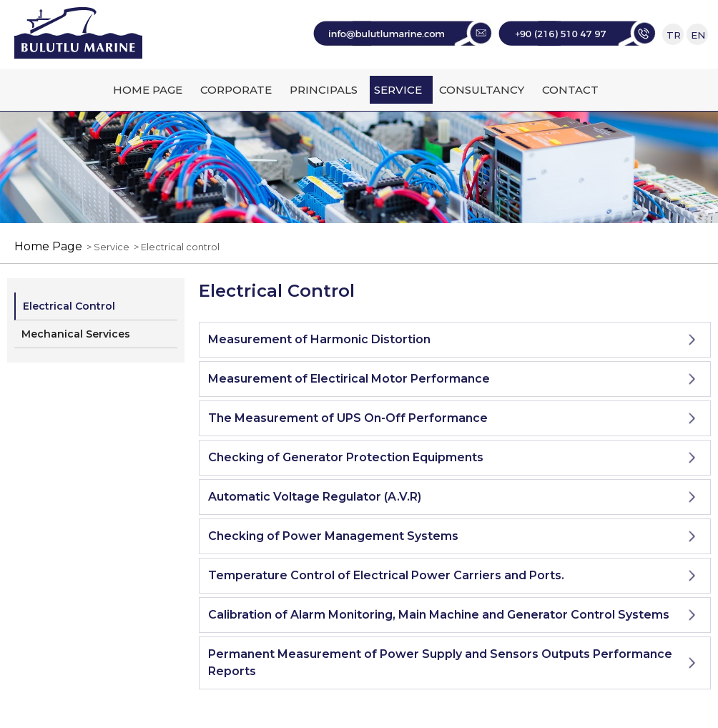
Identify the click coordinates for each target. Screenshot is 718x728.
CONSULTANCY (482, 90)
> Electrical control (174, 247)
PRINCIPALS (324, 90)
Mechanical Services (76, 334)
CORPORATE (236, 90)
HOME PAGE (148, 90)
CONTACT (570, 90)
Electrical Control (69, 306)
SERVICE (398, 90)
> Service (106, 247)
